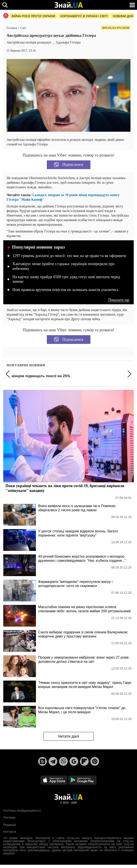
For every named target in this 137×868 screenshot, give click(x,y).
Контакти (10, 832)
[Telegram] (53, 761)
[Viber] (63, 761)
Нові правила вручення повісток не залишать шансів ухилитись (65, 290)
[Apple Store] (54, 780)
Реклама (9, 818)
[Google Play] (82, 780)
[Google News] (74, 761)
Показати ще (119, 300)
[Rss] (42, 761)
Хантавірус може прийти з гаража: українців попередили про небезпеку (63, 266)
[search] (5, 5)
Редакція (9, 825)
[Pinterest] (95, 761)
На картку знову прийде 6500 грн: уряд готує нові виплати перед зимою (66, 279)
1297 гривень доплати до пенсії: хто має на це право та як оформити (69, 256)
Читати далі (68, 736)
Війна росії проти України (34, 16)
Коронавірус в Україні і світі (84, 16)
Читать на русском (116, 28)
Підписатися (68, 165)
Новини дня (123, 16)
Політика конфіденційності (22, 811)
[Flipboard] (84, 761)
